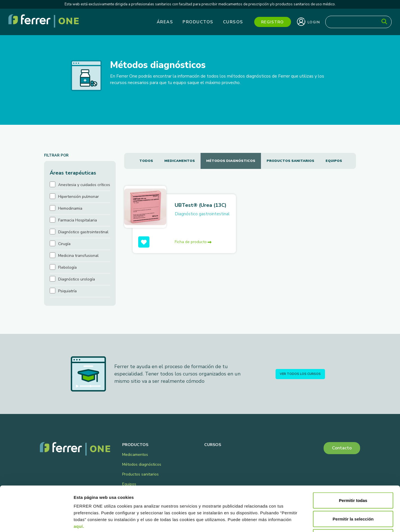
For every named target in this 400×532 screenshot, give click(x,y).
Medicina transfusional (78, 256)
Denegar (353, 495)
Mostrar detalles (304, 521)
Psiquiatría (67, 291)
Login (309, 22)
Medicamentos (180, 161)
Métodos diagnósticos (231, 161)
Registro (273, 22)
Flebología (67, 267)
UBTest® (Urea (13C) (201, 205)
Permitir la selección (353, 477)
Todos (146, 161)
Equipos (334, 161)
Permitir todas (353, 458)
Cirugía (64, 244)
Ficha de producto (193, 242)
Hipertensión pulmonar (79, 197)
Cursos (233, 22)
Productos (198, 22)
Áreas (165, 22)
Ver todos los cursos (300, 374)
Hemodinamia (70, 208)
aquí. (79, 484)
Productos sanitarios (290, 161)
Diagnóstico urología (77, 279)
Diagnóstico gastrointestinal (202, 214)
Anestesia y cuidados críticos (84, 185)
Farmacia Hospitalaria (78, 220)
